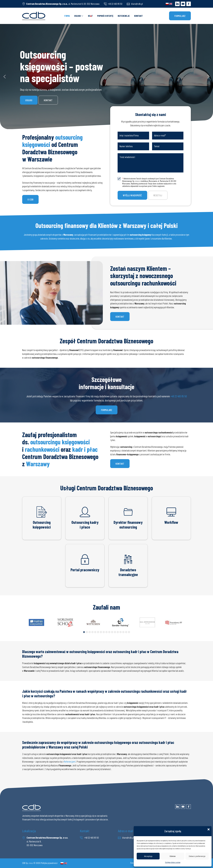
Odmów (173, 856)
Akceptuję (148, 856)
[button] (209, 829)
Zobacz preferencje (197, 856)
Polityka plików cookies (173, 862)
